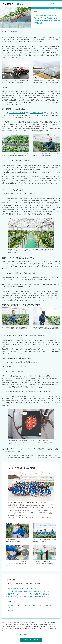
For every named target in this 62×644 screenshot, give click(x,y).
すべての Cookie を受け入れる (32, 640)
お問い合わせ (54, 4)
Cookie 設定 (25, 635)
